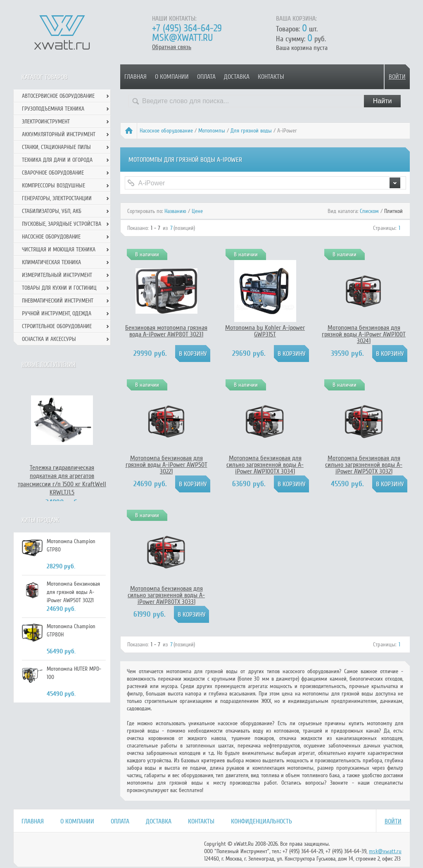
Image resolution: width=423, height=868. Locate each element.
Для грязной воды (251, 131)
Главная (135, 77)
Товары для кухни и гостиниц (59, 288)
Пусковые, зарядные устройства (62, 224)
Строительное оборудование (57, 326)
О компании (172, 77)
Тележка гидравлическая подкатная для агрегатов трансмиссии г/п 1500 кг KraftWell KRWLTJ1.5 (62, 480)
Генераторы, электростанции (57, 198)
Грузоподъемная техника (53, 109)
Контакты (271, 77)
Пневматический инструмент (58, 301)
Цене (197, 211)
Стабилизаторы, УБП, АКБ (52, 211)
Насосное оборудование (166, 131)
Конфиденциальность (261, 821)
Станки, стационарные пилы (56, 147)
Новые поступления (49, 364)
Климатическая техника (51, 262)
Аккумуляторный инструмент (59, 134)
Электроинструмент (46, 122)
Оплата (206, 77)
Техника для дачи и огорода (57, 160)
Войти (397, 77)
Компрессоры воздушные (53, 186)
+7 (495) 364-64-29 (187, 28)
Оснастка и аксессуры (49, 339)
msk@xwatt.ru (182, 38)
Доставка (237, 77)
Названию (175, 211)
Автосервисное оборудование (58, 96)
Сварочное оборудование (53, 173)
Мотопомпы (212, 131)
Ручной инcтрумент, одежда (57, 313)
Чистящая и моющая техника (59, 250)
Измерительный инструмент (57, 275)
